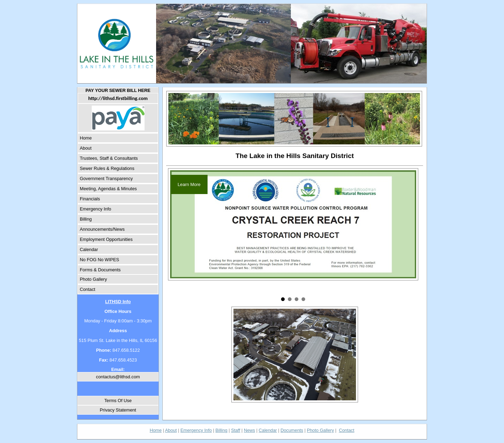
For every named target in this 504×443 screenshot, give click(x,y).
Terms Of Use (118, 401)
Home (86, 138)
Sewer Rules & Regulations (107, 168)
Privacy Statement (118, 410)
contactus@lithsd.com (118, 377)
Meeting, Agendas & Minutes (108, 189)
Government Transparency (106, 178)
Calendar (89, 249)
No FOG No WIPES (99, 260)
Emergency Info (96, 209)
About (86, 148)
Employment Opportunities (106, 239)
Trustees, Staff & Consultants (109, 158)
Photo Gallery (93, 279)
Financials (90, 199)
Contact (87, 289)
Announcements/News (102, 229)
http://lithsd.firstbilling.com (118, 98)
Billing (86, 219)
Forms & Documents (100, 270)
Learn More (189, 184)
